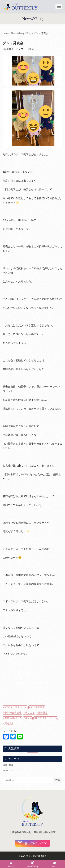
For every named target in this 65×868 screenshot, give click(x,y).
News (5, 770)
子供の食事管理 (13, 713)
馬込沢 (8, 724)
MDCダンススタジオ (16, 707)
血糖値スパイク (13, 718)
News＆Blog (17, 33)
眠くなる (30, 713)
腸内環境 (42, 713)
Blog (29, 33)
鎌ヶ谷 (28, 718)
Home (6, 33)
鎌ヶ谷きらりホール (46, 718)
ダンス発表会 (37, 707)
